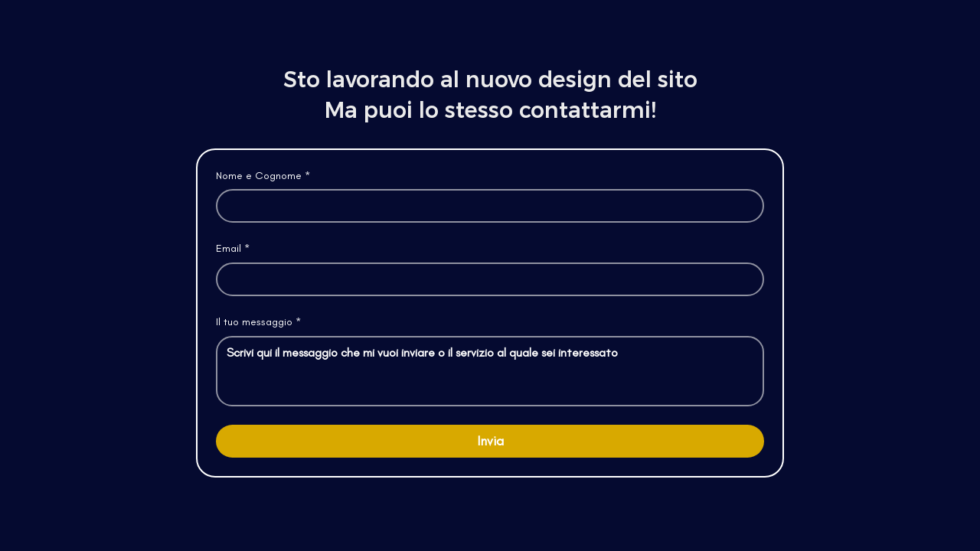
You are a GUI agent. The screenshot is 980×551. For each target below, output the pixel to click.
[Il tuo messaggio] (490, 371)
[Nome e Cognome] (485, 206)
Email (233, 249)
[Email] (485, 279)
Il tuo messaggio (258, 322)
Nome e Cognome (263, 176)
